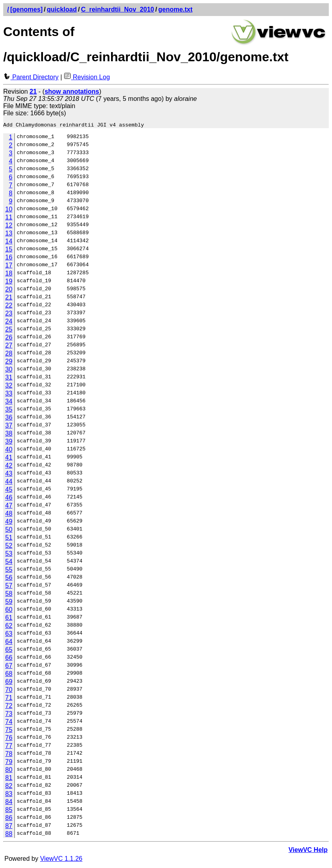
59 (9, 603)
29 (9, 363)
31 (9, 379)
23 (9, 314)
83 (9, 795)
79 (9, 763)
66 (9, 659)
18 (9, 274)
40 (9, 451)
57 (9, 587)
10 (9, 210)
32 (9, 387)
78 (9, 755)
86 (9, 819)
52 (9, 547)
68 (9, 675)
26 (9, 339)
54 (9, 563)
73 (9, 715)
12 (9, 226)
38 (9, 435)
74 (9, 723)
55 (9, 571)
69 (9, 683)
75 (9, 731)
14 (9, 242)
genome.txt (175, 9)
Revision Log (87, 77)
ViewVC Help (308, 851)
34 (9, 403)
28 (9, 355)
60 (9, 611)
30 (9, 371)
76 (9, 739)
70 (9, 691)
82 (9, 787)
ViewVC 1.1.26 (61, 860)
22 (9, 306)
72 (9, 707)
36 (9, 419)
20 (9, 290)
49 (9, 523)
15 (9, 250)
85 (9, 811)
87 (9, 827)
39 (9, 443)
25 (9, 331)
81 (9, 779)
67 (9, 667)
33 (9, 395)
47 (9, 507)
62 (9, 627)
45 (9, 491)
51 (9, 539)
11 (9, 218)
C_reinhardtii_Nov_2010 (117, 9)
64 (9, 643)
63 (9, 635)
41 (9, 459)
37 (9, 427)
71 (9, 699)
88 (9, 835)
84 (9, 803)
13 (9, 234)
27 (9, 347)
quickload (62, 9)
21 (9, 298)
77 (9, 747)
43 (9, 475)
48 (9, 515)
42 (9, 467)
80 (9, 771)
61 (9, 619)
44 (9, 483)
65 (9, 651)
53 (9, 555)
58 (9, 595)
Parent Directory (31, 77)
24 (9, 322)
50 (9, 531)
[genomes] (26, 9)
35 (9, 411)
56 (9, 579)
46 (9, 499)
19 (9, 282)
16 (9, 258)
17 (9, 266)
